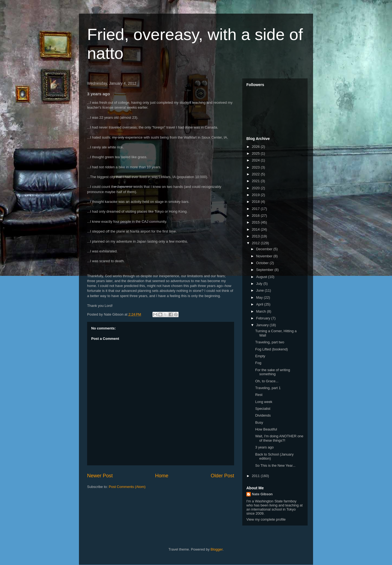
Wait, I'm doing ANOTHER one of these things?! (279, 438)
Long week (264, 402)
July (260, 284)
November (265, 256)
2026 (256, 147)
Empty (260, 356)
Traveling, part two (269, 342)
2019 (256, 195)
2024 (256, 160)
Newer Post (100, 476)
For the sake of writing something (272, 372)
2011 (256, 476)
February (264, 318)
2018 (256, 202)
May (260, 297)
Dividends (263, 415)
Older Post (222, 476)
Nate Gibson (262, 494)
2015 (256, 222)
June (261, 290)
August (262, 277)
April (260, 304)
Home (162, 476)
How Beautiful (266, 429)
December (265, 249)
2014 (256, 229)
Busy (259, 422)
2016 (256, 216)
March (262, 311)
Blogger (217, 549)
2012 (256, 243)
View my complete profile (266, 519)
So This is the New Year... (275, 465)
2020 (256, 188)
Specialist (263, 409)
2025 (256, 153)
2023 (256, 167)
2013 (256, 236)
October (263, 263)
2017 (256, 209)
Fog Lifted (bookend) (271, 349)
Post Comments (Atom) (127, 487)
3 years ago (264, 447)
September (265, 270)
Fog (258, 363)
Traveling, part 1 (268, 388)
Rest (259, 395)
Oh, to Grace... (267, 381)
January (263, 325)
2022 (256, 174)
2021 (256, 181)
